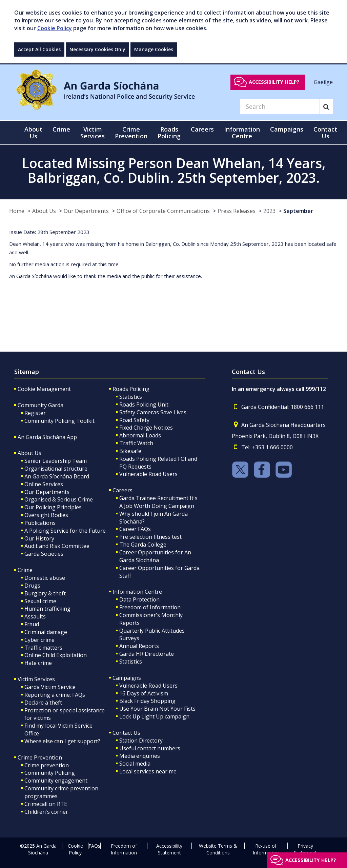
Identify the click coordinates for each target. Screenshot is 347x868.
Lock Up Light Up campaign (154, 716)
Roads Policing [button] (169, 133)
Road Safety (134, 420)
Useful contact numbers (150, 748)
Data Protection (139, 599)
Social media (135, 764)
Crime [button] (61, 129)
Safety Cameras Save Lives (153, 412)
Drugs (32, 586)
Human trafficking (47, 609)
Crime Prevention (40, 757)
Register (35, 413)
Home (17, 211)
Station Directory (141, 741)
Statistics (131, 397)
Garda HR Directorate (147, 654)
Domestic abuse (45, 578)
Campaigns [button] (287, 129)
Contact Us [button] (325, 133)
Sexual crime (40, 601)
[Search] (280, 106)
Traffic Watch (136, 443)
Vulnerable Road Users (148, 474)
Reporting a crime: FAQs (55, 695)
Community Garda (40, 405)
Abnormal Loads (140, 435)
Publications (40, 523)
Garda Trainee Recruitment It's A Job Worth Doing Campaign (158, 502)
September (298, 211)
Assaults (35, 616)
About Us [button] (33, 133)
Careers (123, 490)
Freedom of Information (150, 607)
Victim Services (36, 679)
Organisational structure (56, 469)
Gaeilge (323, 82)
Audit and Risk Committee (57, 546)
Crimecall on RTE (46, 804)
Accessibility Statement (169, 849)
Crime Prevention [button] (131, 133)
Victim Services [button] (93, 133)
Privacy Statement (305, 849)
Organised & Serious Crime (59, 499)
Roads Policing (131, 389)
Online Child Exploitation (56, 655)
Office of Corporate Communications (163, 211)
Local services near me (148, 771)
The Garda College (143, 545)
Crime (25, 570)
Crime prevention (47, 765)
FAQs (94, 846)
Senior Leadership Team (56, 461)
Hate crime (38, 663)
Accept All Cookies (39, 49)
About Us (44, 211)
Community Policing (50, 773)
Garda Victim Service (50, 687)
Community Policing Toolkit (59, 421)
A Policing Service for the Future (65, 531)
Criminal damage (46, 632)
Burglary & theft (45, 593)
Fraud (32, 624)
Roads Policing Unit (144, 405)
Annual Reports (139, 646)
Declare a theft (43, 703)
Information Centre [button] (242, 133)
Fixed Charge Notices (146, 428)
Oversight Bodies (46, 515)
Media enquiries (140, 756)
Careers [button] (202, 129)
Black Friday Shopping (147, 701)
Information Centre (137, 592)
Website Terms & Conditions (218, 849)
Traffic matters (43, 648)
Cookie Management (44, 389)
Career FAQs (135, 529)
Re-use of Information (266, 849)
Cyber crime (39, 640)
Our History (39, 538)
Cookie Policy (55, 28)
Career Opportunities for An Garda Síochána (155, 556)
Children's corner (46, 812)
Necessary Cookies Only (97, 49)
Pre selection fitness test (150, 537)
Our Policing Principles (53, 507)
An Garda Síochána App (47, 437)
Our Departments (86, 211)
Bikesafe (130, 451)
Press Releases (237, 211)
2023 (269, 211)
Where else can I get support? (62, 741)
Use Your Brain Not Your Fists (157, 709)
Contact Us (126, 733)
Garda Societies (44, 554)
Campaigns (127, 678)
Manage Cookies (154, 49)
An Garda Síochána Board (57, 476)
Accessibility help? (274, 82)
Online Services (44, 484)
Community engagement (56, 781)
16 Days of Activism (144, 693)
